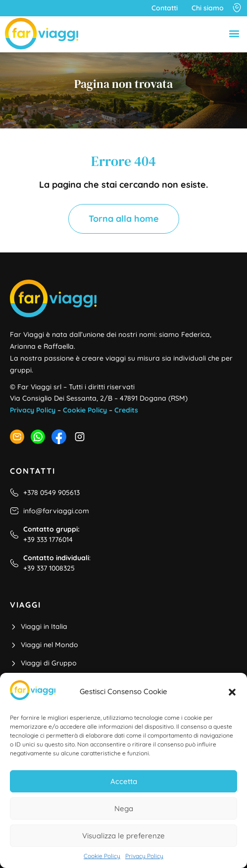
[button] (232, 692)
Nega (124, 808)
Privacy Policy (144, 856)
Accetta (124, 781)
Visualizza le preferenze (123, 836)
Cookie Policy (102, 856)
